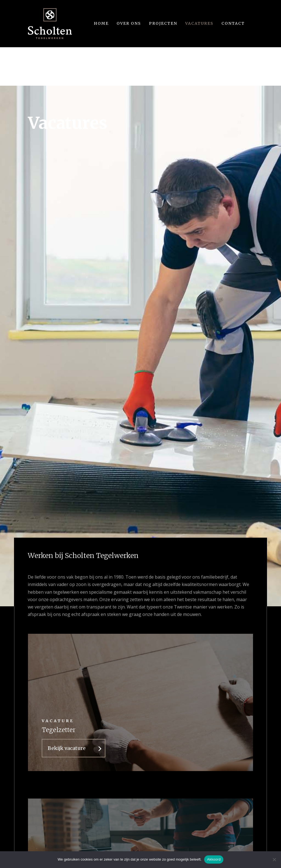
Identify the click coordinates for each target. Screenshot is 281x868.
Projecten (163, 23)
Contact (233, 23)
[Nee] (274, 859)
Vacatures (199, 23)
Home (101, 23)
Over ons (129, 23)
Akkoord (214, 859)
